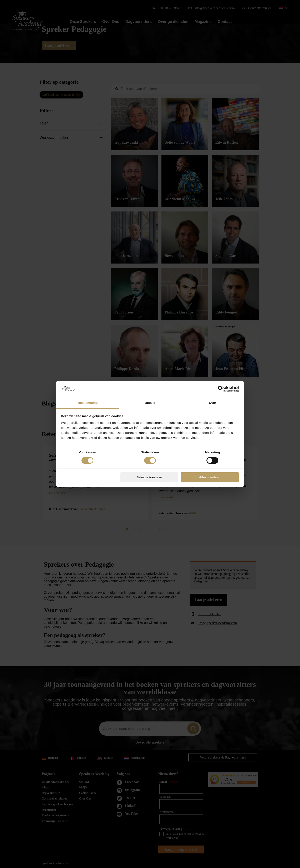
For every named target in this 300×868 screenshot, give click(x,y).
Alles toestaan (210, 477)
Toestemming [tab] (87, 403)
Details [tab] (150, 403)
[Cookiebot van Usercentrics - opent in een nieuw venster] (221, 389)
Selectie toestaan (149, 477)
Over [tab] (213, 403)
